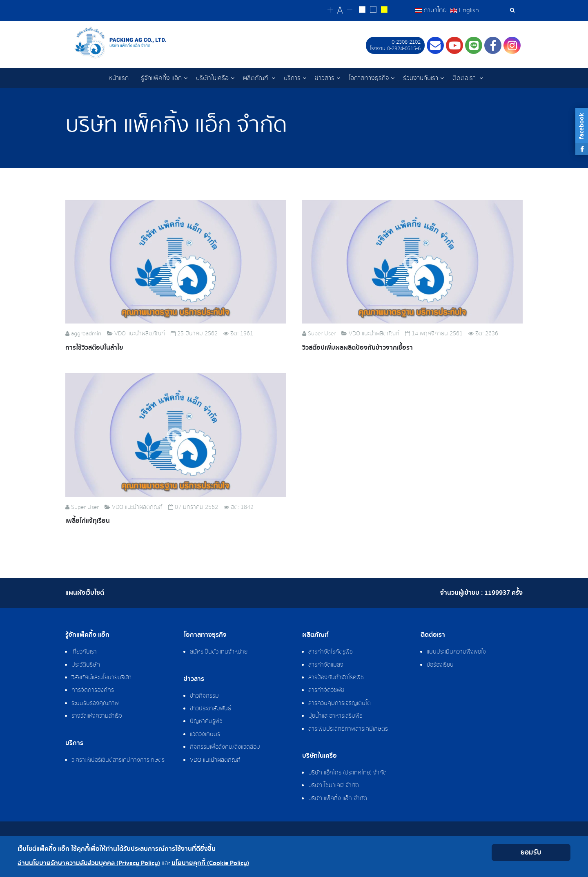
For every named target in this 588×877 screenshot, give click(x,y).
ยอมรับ (531, 852)
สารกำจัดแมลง (326, 665)
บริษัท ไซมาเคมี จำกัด (334, 786)
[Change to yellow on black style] (384, 11)
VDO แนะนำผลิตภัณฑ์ (215, 760)
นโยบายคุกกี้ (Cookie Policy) (210, 863)
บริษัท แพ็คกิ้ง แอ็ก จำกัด (338, 799)
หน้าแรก (119, 78)
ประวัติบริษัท (86, 665)
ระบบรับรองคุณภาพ (95, 703)
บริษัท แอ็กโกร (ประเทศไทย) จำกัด (347, 773)
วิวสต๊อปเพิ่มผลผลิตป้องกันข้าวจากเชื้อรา (357, 348)
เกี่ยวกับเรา (84, 652)
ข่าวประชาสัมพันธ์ (210, 709)
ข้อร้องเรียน (440, 665)
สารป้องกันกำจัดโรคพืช (336, 678)
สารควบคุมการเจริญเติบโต (340, 703)
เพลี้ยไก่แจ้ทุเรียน (88, 521)
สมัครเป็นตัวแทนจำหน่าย (219, 652)
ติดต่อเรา (465, 78)
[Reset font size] (340, 11)
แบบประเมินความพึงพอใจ (456, 652)
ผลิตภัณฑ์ (256, 78)
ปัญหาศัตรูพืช (206, 721)
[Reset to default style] (373, 11)
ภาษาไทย (432, 10)
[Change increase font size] (330, 10)
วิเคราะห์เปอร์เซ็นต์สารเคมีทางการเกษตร (118, 760)
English (464, 10)
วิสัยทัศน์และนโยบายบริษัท (101, 678)
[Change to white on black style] (362, 11)
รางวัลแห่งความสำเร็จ (97, 716)
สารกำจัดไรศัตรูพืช (331, 652)
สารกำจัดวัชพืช (326, 690)
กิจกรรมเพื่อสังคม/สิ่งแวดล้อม (225, 747)
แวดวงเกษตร (205, 734)
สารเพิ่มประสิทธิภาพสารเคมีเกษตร (348, 729)
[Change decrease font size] (350, 10)
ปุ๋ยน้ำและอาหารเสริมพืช (335, 716)
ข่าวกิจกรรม (204, 696)
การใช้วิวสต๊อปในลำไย (94, 348)
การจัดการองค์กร (93, 690)
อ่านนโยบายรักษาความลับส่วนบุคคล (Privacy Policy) (89, 863)
